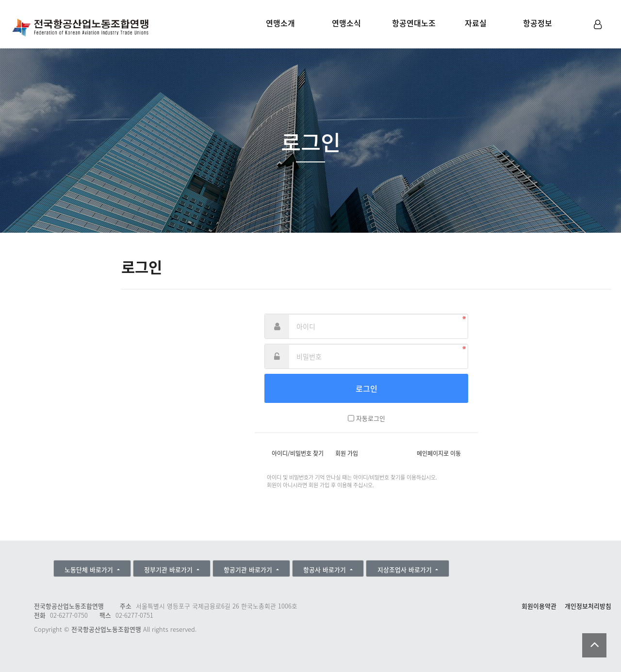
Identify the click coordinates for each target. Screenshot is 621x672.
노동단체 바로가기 (90, 569)
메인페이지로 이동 (439, 453)
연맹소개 (280, 23)
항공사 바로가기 (326, 569)
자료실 (476, 23)
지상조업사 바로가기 (406, 569)
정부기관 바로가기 (169, 569)
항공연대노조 (414, 23)
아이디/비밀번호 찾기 (298, 453)
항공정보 (538, 23)
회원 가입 (347, 453)
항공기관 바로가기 (249, 569)
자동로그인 (371, 418)
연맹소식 (346, 23)
